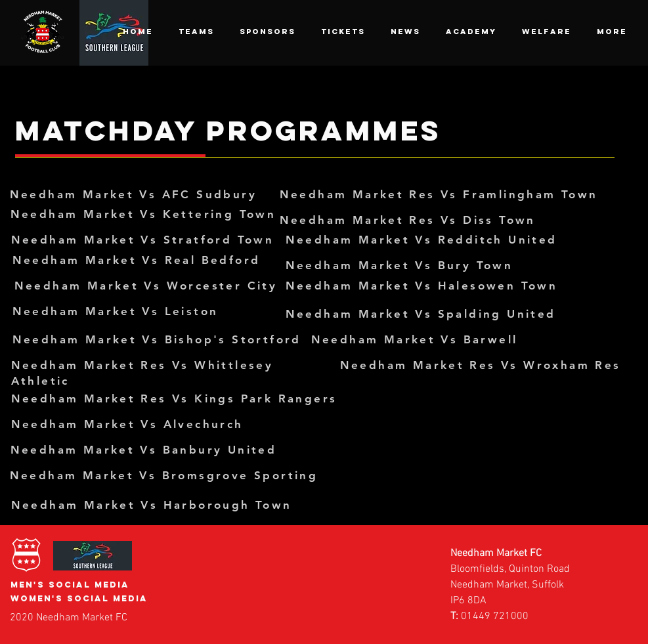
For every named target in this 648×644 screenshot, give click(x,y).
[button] (196, 32)
